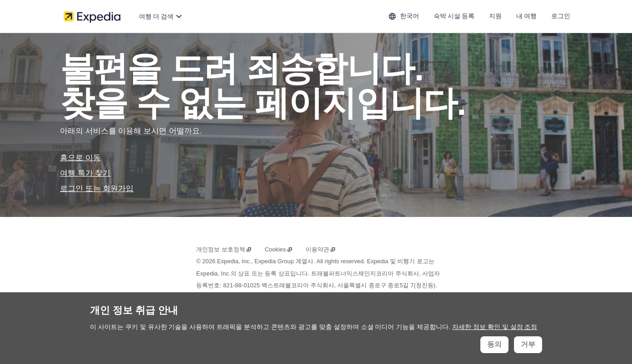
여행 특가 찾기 (85, 173)
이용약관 (321, 249)
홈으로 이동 (80, 158)
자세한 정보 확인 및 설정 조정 (495, 327)
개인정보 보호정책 (224, 249)
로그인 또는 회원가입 (97, 189)
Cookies (279, 249)
